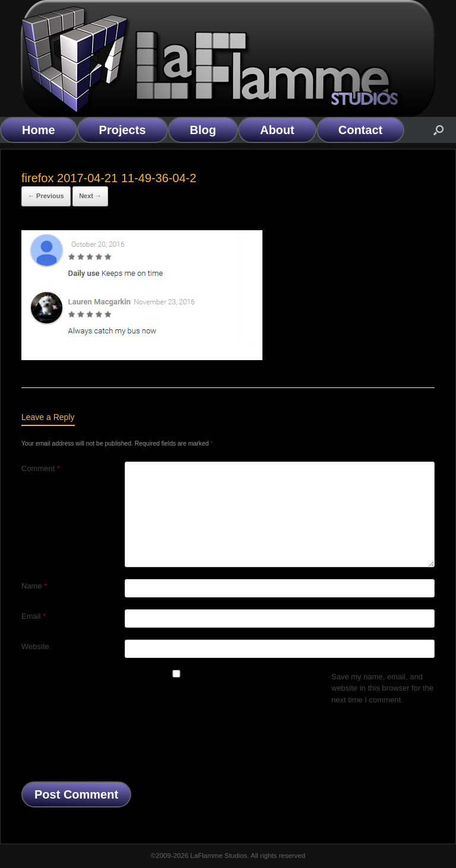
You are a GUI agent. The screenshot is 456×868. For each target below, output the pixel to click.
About (277, 130)
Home (39, 130)
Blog (203, 130)
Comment (41, 468)
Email (34, 616)
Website (35, 646)
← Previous (46, 196)
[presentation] (112, 746)
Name (34, 586)
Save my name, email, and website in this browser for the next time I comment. (382, 688)
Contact (360, 130)
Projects (123, 130)
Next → (90, 196)
